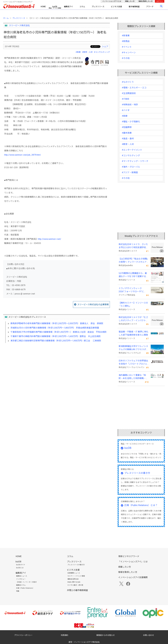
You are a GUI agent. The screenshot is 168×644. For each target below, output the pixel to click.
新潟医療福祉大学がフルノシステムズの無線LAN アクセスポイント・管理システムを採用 (133, 348)
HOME (43, 7)
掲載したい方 (130, 1)
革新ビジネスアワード (129, 556)
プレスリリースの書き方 (137, 473)
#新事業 (126, 36)
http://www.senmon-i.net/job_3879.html (22, 155)
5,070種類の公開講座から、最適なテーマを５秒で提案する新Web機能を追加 (133, 275)
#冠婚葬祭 (127, 127)
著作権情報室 (134, 7)
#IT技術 (126, 99)
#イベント (127, 47)
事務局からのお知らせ (106, 635)
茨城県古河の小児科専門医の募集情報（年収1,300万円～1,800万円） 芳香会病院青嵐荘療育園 (55, 328)
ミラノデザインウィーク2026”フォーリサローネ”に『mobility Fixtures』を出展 (132, 290)
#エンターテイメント (132, 150)
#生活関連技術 (129, 93)
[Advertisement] (57, 368)
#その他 (126, 58)
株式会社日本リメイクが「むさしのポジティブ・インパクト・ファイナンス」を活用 (133, 319)
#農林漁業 (127, 133)
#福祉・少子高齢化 (131, 122)
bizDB (55, 7)
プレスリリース (98, 7)
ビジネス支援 (116, 7)
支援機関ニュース (74, 573)
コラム (82, 7)
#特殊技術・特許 (130, 105)
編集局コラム (21, 585)
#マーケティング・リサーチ (135, 161)
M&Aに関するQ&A (74, 582)
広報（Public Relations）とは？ (141, 505)
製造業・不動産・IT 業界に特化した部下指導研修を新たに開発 (133, 333)
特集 (18, 591)
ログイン (160, 1)
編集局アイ (68, 7)
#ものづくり (128, 82)
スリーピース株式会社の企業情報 (93, 305)
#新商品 (126, 41)
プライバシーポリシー (23, 635)
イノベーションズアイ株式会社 (87, 642)
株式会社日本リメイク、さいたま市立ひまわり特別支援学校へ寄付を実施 (133, 246)
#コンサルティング (102, 52)
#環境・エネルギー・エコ (134, 88)
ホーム (6, 18)
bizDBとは (20, 568)
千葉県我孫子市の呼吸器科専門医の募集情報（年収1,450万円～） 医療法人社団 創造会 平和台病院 (58, 332)
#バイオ (126, 110)
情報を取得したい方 (146, 1)
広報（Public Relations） (25, 588)
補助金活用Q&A (73, 579)
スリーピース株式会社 (19, 25)
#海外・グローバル (131, 167)
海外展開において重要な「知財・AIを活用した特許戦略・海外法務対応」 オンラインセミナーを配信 (133, 377)
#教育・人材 (87, 52)
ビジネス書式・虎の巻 (75, 585)
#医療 (78, 52)
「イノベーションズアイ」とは (133, 562)
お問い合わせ (148, 635)
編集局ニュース (22, 576)
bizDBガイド (21, 565)
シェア (105, 46)
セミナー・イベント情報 (76, 576)
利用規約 (64, 635)
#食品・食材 (128, 139)
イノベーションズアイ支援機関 (133, 577)
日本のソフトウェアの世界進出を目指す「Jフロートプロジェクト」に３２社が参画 (133, 362)
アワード (150, 7)
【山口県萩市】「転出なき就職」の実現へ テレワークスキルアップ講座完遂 (133, 261)
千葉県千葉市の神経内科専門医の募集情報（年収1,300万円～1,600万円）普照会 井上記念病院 (56, 336)
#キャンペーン (129, 53)
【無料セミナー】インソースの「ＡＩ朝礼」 (133, 304)
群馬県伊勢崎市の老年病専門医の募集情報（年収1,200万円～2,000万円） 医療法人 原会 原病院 (57, 323)
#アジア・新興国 (130, 172)
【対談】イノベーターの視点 (26, 582)
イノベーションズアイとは (112, 1)
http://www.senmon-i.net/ (49, 239)
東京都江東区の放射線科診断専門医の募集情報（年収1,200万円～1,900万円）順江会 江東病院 (56, 341)
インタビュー (21, 579)
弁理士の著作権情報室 (77, 590)
